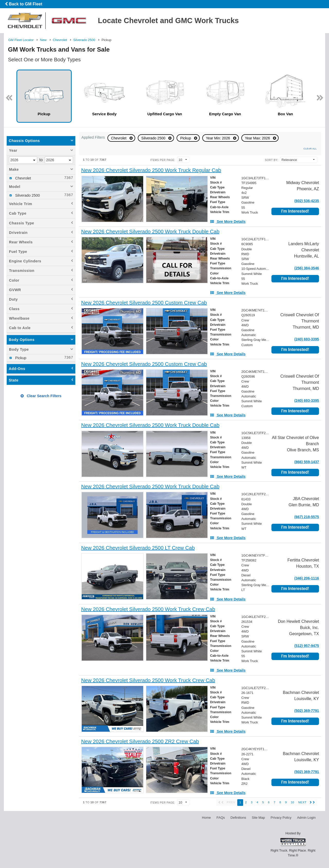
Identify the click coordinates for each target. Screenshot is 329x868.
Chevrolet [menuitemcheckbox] (23, 178)
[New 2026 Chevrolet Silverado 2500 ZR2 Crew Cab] (140, 742)
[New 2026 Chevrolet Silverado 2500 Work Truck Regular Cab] (151, 170)
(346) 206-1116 (307, 578)
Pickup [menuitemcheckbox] (20, 358)
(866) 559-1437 (307, 462)
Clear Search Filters (41, 396)
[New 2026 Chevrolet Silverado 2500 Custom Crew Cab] (144, 303)
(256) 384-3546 (307, 268)
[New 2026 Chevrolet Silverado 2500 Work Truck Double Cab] (150, 232)
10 (292, 802)
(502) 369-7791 (307, 711)
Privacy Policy (281, 818)
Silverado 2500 (154, 138)
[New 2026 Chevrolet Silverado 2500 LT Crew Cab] (138, 548)
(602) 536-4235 (307, 201)
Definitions (238, 818)
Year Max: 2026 (258, 138)
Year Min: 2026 (218, 138)
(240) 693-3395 (307, 339)
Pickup (186, 138)
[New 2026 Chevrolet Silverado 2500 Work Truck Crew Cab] (148, 609)
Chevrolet (119, 138)
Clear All (310, 149)
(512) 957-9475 (307, 646)
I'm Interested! (295, 211)
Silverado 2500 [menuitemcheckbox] (27, 195)
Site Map (258, 818)
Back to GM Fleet (24, 4)
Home (207, 818)
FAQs (221, 818)
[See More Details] (228, 222)
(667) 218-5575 (307, 517)
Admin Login (306, 818)
